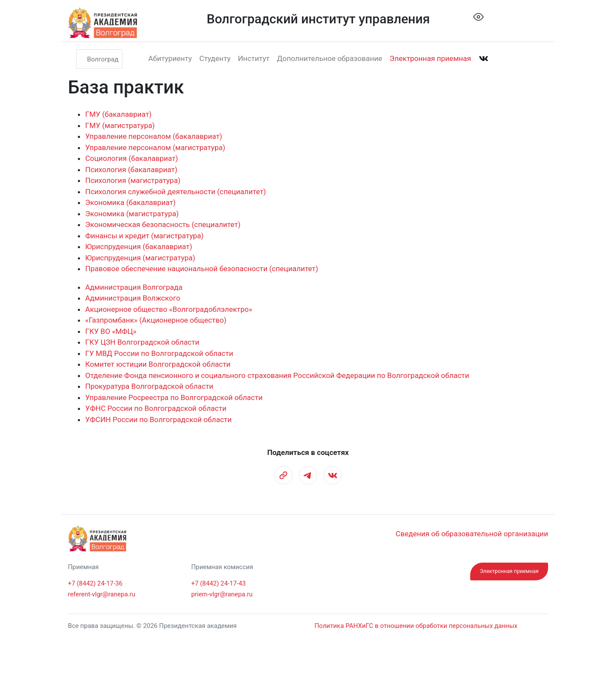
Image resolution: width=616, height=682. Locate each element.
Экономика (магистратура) (132, 214)
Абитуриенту (170, 58)
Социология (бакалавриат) (132, 158)
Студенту (215, 58)
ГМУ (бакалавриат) (118, 114)
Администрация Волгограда (134, 287)
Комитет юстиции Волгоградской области (158, 364)
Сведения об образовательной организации (472, 534)
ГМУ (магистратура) (120, 125)
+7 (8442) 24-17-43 (218, 583)
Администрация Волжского (133, 298)
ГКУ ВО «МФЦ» (111, 331)
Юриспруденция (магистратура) (140, 258)
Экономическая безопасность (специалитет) (163, 224)
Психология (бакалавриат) (131, 170)
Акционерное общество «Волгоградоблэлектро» (169, 309)
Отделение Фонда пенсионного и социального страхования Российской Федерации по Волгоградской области (277, 375)
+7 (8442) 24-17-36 (95, 583)
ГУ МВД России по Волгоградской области (159, 353)
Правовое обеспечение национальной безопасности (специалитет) (202, 269)
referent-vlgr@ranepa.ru (102, 594)
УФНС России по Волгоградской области (156, 408)
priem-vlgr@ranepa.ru (222, 594)
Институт (254, 58)
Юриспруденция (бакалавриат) (139, 247)
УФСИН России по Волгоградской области (159, 419)
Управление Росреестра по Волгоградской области (174, 397)
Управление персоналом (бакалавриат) (154, 136)
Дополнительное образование (329, 58)
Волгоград (103, 59)
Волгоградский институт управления (318, 19)
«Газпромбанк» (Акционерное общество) (156, 320)
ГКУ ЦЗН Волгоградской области (142, 342)
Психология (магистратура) (133, 180)
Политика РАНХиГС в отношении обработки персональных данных (416, 626)
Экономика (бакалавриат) (130, 202)
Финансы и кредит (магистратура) (144, 236)
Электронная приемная (430, 58)
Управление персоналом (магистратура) (155, 147)
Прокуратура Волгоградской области (149, 386)
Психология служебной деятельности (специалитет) (176, 192)
